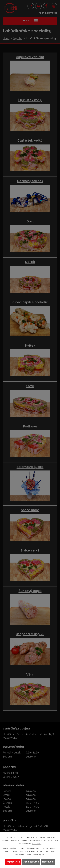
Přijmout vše (13, 862)
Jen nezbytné (31, 862)
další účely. (37, 843)
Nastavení (48, 862)
